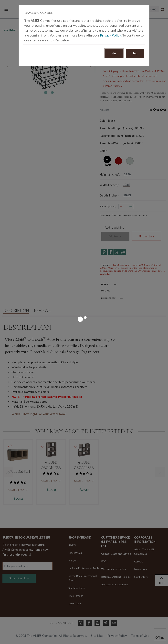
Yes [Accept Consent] (114, 53)
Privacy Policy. (111, 35)
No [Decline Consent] (135, 53)
